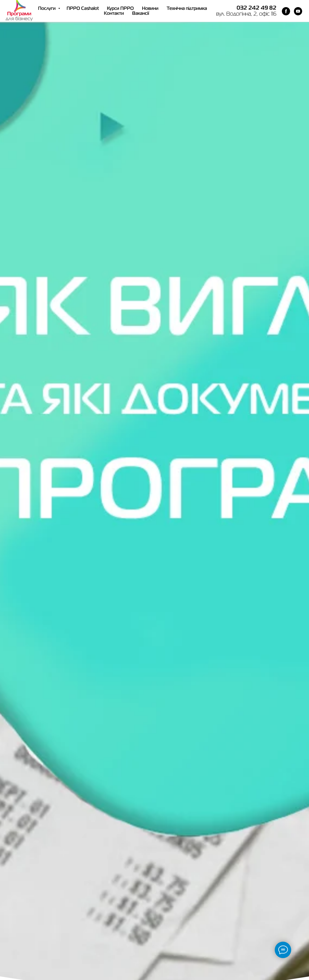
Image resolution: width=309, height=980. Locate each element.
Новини (150, 9)
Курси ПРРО (120, 9)
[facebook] (286, 11)
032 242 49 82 (256, 8)
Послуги (47, 9)
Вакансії (141, 14)
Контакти (114, 14)
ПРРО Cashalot (83, 9)
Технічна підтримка (187, 9)
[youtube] (298, 11)
